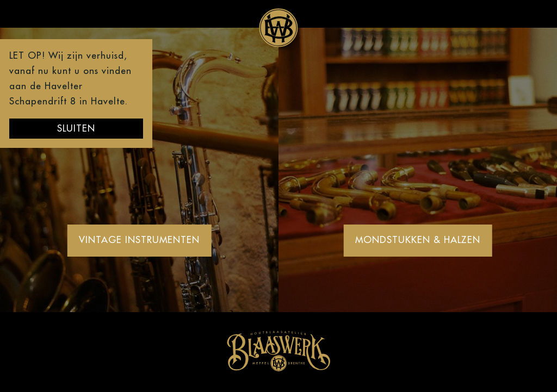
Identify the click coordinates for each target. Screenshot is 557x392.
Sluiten (76, 129)
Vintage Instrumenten (139, 240)
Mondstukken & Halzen (418, 240)
